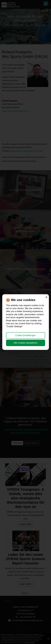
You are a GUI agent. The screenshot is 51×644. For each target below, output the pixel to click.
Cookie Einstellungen (25, 335)
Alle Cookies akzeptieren (25, 343)
